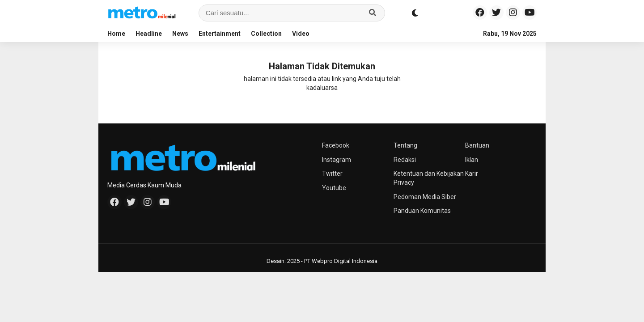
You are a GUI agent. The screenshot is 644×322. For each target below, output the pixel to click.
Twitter (332, 174)
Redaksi (405, 160)
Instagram (337, 160)
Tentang (405, 145)
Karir (472, 174)
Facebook (336, 145)
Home (116, 34)
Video (301, 34)
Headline (149, 34)
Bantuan (477, 145)
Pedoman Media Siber (425, 197)
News (180, 34)
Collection (266, 34)
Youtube (334, 188)
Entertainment (220, 34)
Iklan (472, 160)
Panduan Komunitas (422, 211)
